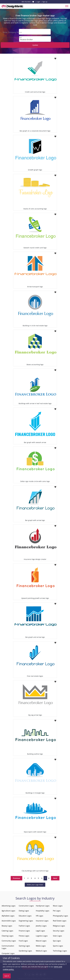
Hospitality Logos (43, 911)
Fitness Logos (24, 936)
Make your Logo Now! (35, 885)
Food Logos (23, 941)
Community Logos (9, 941)
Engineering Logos (26, 921)
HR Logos (39, 916)
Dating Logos (24, 911)
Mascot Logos (41, 941)
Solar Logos (57, 936)
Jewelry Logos (41, 926)
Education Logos (25, 916)
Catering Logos (7, 931)
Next (55, 878)
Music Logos (58, 906)
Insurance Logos (42, 921)
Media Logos (41, 946)
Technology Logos (60, 951)
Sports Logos (58, 946)
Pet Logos (57, 911)
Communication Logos (8, 947)
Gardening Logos (25, 951)
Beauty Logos (7, 926)
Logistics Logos (42, 936)
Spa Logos (57, 941)
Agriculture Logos (8, 911)
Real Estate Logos (60, 921)
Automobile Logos (9, 921)
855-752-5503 (26, 2)
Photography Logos (60, 916)
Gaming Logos (24, 946)
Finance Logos (24, 931)
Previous (16, 878)
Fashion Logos (24, 926)
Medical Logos (41, 951)
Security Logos (59, 931)
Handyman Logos (43, 906)
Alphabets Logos (8, 916)
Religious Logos (59, 926)
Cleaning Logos (8, 936)
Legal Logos (40, 931)
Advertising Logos (9, 906)
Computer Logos (8, 953)
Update (35, 45)
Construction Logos (26, 906)
